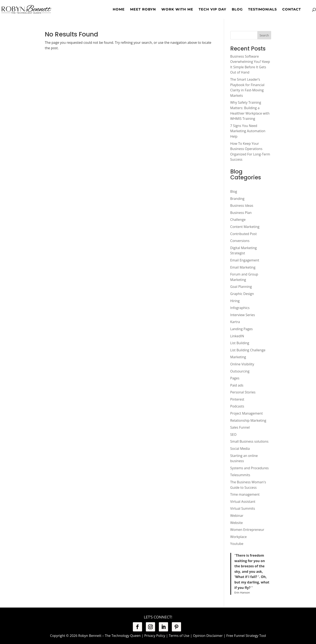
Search (264, 35)
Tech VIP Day (212, 10)
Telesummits (240, 475)
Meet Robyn (143, 10)
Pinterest (237, 399)
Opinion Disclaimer (208, 636)
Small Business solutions (249, 441)
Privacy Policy (155, 636)
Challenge (238, 220)
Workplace (239, 537)
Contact (292, 10)
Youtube (237, 544)
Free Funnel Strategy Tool (246, 636)
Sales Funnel (240, 427)
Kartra (235, 322)
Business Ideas (242, 206)
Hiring (235, 301)
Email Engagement (245, 260)
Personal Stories (243, 392)
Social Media (240, 449)
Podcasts (237, 406)
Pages (235, 378)
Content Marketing (245, 227)
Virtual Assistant (243, 502)
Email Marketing (243, 267)
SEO (233, 435)
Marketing (238, 357)
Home (119, 10)
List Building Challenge (248, 350)
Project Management (247, 413)
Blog (237, 10)
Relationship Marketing (248, 420)
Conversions (240, 241)
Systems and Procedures (250, 468)
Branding (237, 199)
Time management (245, 494)
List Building (240, 343)
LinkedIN (237, 336)
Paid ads (237, 385)
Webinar (237, 516)
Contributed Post (244, 234)
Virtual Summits (243, 508)
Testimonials (262, 10)
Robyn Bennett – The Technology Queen (109, 636)
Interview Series (243, 315)
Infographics (240, 308)
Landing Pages (242, 329)
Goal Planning (241, 287)
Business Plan (241, 213)
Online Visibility (242, 364)
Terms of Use (179, 636)
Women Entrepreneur (247, 530)
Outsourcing (240, 371)
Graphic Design (242, 294)
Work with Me (177, 10)
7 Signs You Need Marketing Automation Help (248, 131)
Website (237, 523)
